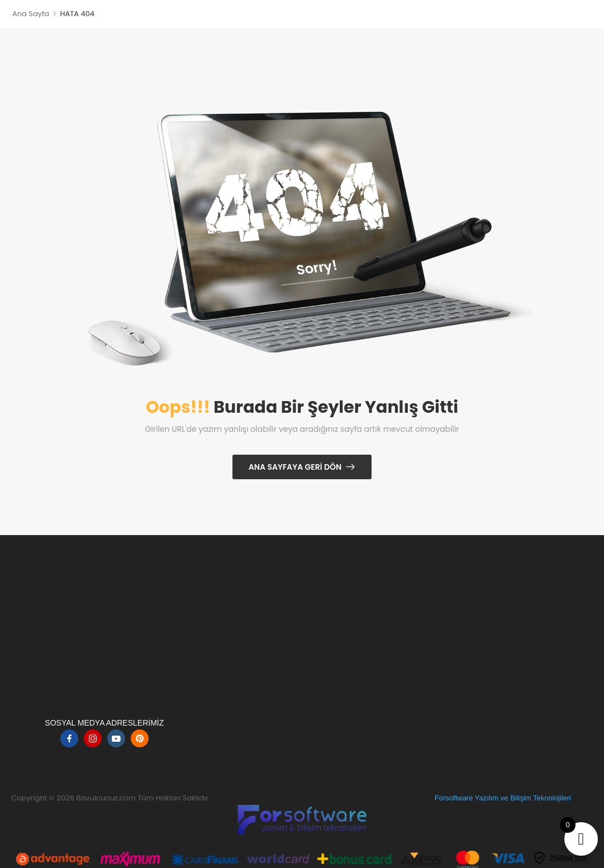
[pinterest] (140, 738)
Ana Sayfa (31, 14)
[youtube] (116, 738)
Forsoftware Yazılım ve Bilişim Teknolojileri (503, 798)
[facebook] (69, 738)
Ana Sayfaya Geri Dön (295, 467)
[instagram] (93, 738)
